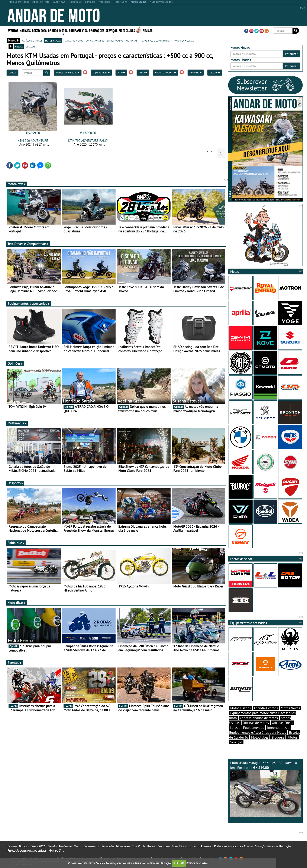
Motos (63, 30)
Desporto (15, 483)
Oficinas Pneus (282, 723)
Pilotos (293, 737)
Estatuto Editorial (201, 846)
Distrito (215, 72)
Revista (148, 30)
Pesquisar (291, 54)
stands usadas (115, 40)
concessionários (95, 40)
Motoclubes (127, 30)
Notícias (25, 30)
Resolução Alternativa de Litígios (27, 851)
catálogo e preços (32, 40)
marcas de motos (73, 40)
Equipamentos (78, 30)
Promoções (97, 30)
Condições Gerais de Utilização (273, 846)
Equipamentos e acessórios (29, 304)
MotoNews (17, 184)
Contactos (164, 846)
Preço (143, 72)
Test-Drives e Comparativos (28, 244)
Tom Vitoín (65, 846)
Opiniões (15, 363)
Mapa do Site (56, 851)
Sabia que (16, 543)
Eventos (13, 30)
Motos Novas (290, 708)
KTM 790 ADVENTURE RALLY (88, 141)
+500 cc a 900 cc (166, 72)
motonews (132, 40)
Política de (197, 863)
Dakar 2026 (39, 30)
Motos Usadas (240, 708)
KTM (121, 72)
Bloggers (278, 737)
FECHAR (179, 863)
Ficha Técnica (180, 846)
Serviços (112, 30)
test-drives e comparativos (155, 40)
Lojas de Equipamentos (247, 728)
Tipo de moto (101, 72)
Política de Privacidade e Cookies (233, 846)
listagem (30, 46)
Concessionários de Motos (259, 718)
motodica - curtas (184, 40)
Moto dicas (17, 603)
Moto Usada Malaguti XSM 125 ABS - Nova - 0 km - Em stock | (265, 789)
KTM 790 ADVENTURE (33, 141)
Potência (196, 72)
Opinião (53, 30)
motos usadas (53, 40)
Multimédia (17, 423)
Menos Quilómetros (68, 72)
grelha (19, 46)
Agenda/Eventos (266, 708)
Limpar (12, 72)
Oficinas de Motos (256, 723)
